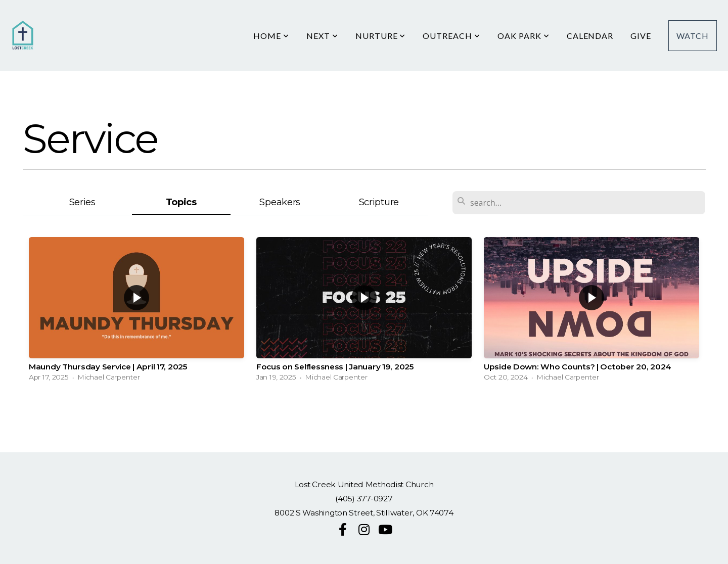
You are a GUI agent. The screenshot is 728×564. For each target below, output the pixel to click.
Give (641, 36)
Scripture (379, 202)
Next (322, 36)
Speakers (280, 202)
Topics (181, 202)
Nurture (381, 36)
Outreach (451, 36)
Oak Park (524, 36)
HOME (271, 36)
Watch (693, 36)
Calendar (590, 36)
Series (82, 202)
